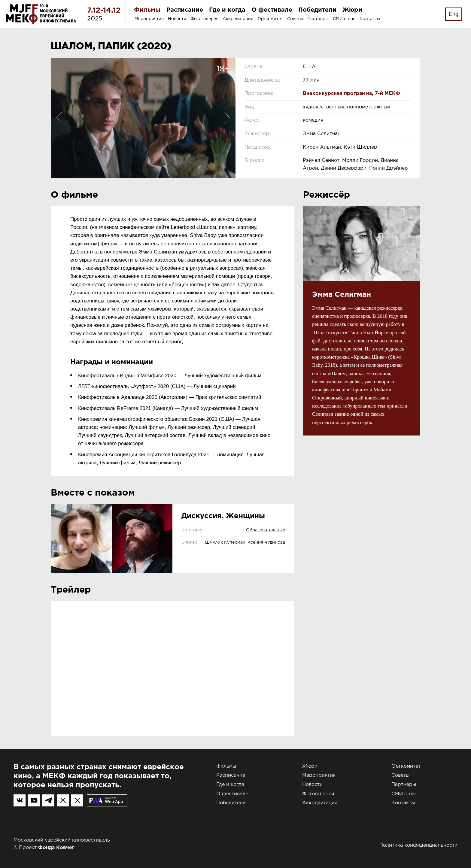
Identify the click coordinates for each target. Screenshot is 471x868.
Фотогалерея (204, 19)
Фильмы (147, 10)
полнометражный (369, 107)
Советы (295, 19)
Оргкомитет (270, 19)
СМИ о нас (344, 19)
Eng (454, 14)
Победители (317, 10)
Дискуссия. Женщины (223, 516)
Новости (177, 19)
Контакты (370, 19)
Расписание (185, 10)
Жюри (352, 10)
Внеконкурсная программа (337, 94)
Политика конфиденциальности (418, 845)
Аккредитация (238, 19)
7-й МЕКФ (387, 94)
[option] (143, 118)
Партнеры (318, 19)
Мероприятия (149, 19)
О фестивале (272, 10)
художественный (324, 107)
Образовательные (266, 530)
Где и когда (227, 10)
